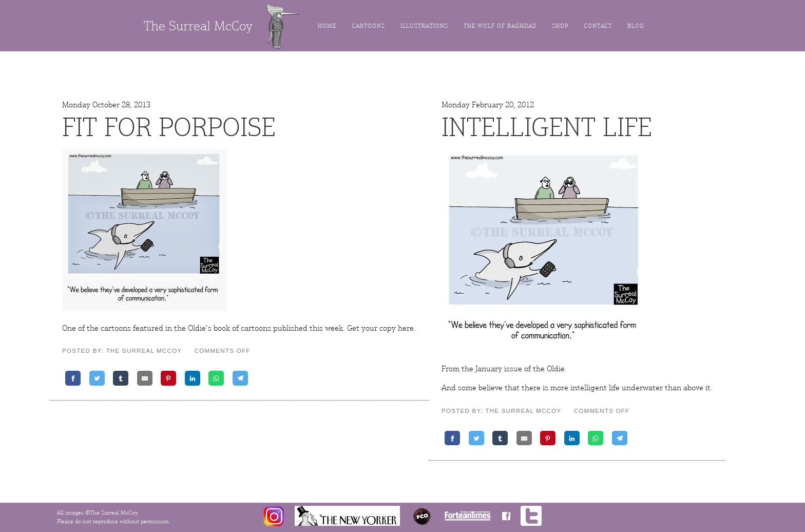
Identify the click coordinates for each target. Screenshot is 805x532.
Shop (560, 26)
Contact (598, 26)
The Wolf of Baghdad (500, 26)
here (406, 328)
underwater (642, 388)
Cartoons (368, 26)
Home (327, 26)
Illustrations (424, 26)
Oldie (556, 369)
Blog (636, 26)
